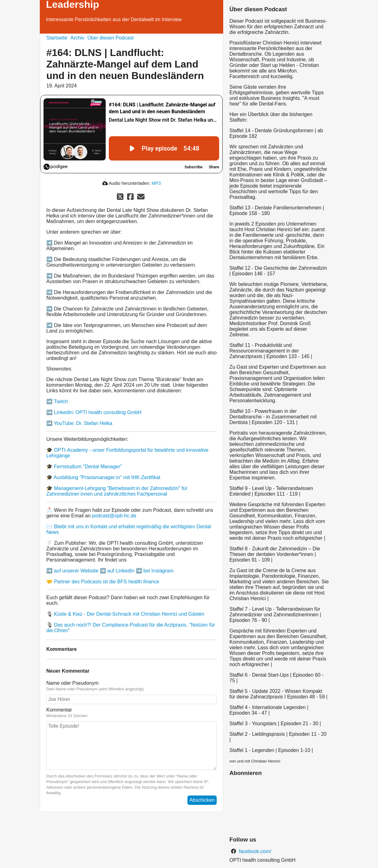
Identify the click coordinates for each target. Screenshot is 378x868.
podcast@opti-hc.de (114, 516)
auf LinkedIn (121, 571)
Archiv (77, 38)
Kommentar (59, 710)
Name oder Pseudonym (72, 683)
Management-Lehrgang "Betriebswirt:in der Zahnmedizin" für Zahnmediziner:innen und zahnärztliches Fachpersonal (117, 491)
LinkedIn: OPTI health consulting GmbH (98, 412)
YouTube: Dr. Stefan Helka (83, 423)
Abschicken (202, 800)
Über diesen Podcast (111, 38)
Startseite (57, 38)
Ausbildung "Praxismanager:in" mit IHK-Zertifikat (107, 477)
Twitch (61, 401)
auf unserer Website (76, 571)
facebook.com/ (254, 851)
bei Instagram (158, 571)
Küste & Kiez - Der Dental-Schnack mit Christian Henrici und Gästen (129, 614)
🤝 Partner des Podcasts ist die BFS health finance (103, 582)
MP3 (156, 183)
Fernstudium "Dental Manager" (88, 467)
